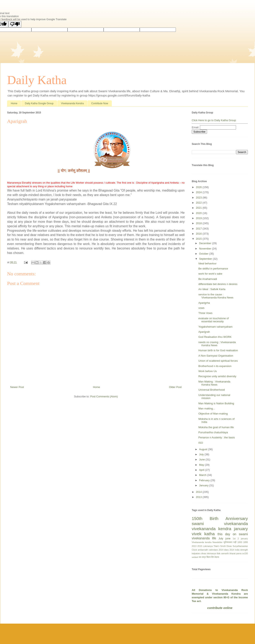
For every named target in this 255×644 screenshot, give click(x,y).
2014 (199, 492)
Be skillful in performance (213, 269)
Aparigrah (204, 332)
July (202, 454)
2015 (199, 239)
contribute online (220, 608)
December (206, 243)
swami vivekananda (220, 524)
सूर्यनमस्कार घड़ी (230, 542)
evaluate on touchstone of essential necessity (213, 320)
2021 (199, 208)
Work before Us (207, 371)
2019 (199, 218)
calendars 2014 (216, 550)
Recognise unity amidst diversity (217, 376)
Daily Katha (37, 80)
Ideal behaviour (207, 263)
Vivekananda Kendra (72, 103)
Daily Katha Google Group (39, 103)
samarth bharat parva (231, 554)
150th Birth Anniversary (220, 518)
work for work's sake (210, 274)
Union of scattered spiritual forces (218, 361)
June (202, 459)
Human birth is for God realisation (218, 350)
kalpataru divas (199, 554)
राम (200, 557)
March (203, 475)
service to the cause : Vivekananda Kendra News (216, 296)
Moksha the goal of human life (216, 427)
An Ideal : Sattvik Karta (212, 289)
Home (14, 103)
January (204, 485)
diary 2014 (229, 550)
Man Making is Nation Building (216, 403)
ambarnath (203, 550)
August (204, 449)
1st (234, 539)
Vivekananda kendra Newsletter (207, 542)
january (241, 529)
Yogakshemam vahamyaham (215, 327)
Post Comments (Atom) (104, 396)
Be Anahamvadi (208, 279)
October (204, 254)
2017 (199, 229)
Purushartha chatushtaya (213, 432)
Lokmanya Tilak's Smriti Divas (217, 546)
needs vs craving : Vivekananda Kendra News (217, 344)
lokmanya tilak (214, 554)
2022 (199, 203)
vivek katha (203, 534)
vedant (195, 557)
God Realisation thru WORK (215, 337)
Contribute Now (100, 103)
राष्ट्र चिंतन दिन (208, 557)
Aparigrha (204, 303)
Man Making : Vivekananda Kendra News (214, 383)
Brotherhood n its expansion (215, 366)
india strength (241, 550)
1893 (240, 542)
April (202, 470)
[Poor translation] (15, 24)
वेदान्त (217, 557)
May (202, 465)
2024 (199, 192)
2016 (199, 234)
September (206, 259)
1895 (246, 542)
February (205, 480)
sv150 (245, 554)
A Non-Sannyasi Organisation (216, 356)
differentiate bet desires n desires (218, 284)
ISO (201, 443)
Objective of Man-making (213, 414)
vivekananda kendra (212, 529)
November (206, 249)
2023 (199, 198)
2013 (199, 497)
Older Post (175, 387)
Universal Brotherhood (211, 390)
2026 (199, 187)
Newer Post (17, 387)
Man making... (207, 408)
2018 (199, 223)
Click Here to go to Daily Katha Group (214, 120)
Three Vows (205, 313)
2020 (199, 213)
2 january (243, 539)
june (228, 538)
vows (201, 308)
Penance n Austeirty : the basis (217, 437)
